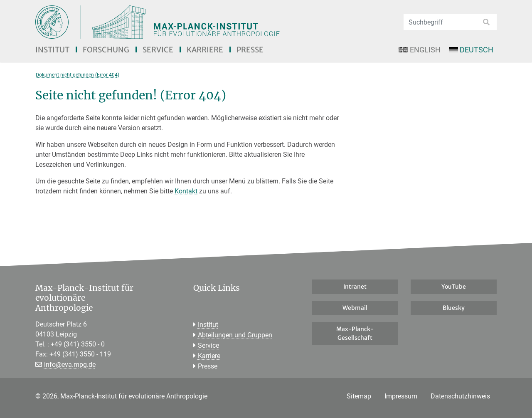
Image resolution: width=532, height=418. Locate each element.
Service (158, 50)
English (419, 50)
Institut (52, 50)
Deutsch (471, 50)
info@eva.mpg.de (70, 365)
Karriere (205, 50)
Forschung (106, 50)
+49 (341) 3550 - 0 (78, 344)
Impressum (401, 396)
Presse (250, 50)
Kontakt (186, 191)
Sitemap (359, 396)
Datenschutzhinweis (460, 396)
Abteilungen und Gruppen (235, 335)
